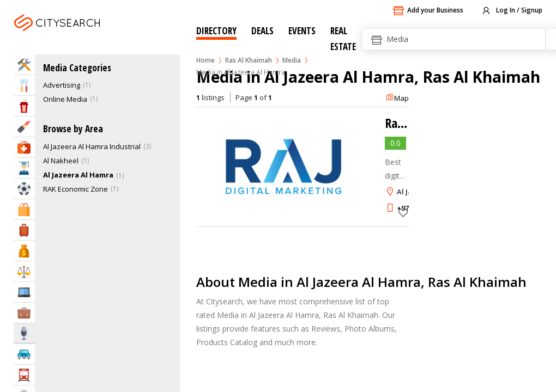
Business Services (24, 313)
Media (292, 60)
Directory (216, 31)
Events (302, 31)
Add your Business (428, 11)
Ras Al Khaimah (249, 60)
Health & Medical (24, 147)
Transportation (24, 375)
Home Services (24, 65)
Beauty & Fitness (24, 127)
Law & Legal (24, 271)
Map (397, 98)
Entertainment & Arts (24, 106)
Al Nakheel (61, 161)
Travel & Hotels (24, 230)
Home (206, 60)
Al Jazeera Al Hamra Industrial (92, 146)
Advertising (62, 85)
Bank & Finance (24, 251)
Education (24, 168)
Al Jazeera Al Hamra (78, 175)
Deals (262, 31)
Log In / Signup (512, 11)
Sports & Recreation (24, 189)
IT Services (24, 292)
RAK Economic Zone (75, 189)
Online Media (65, 99)
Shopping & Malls (24, 209)
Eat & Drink (24, 85)
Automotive (24, 354)
